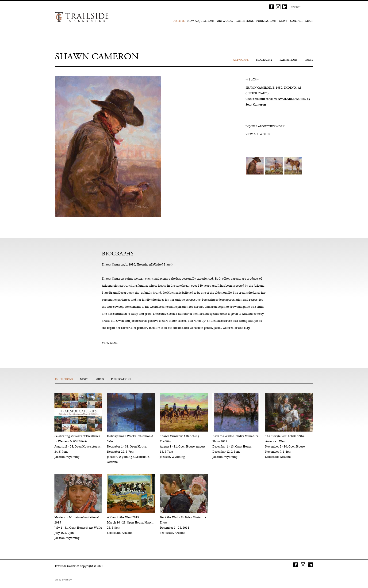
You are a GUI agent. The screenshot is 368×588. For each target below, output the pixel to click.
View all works (258, 134)
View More (110, 343)
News (283, 21)
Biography (264, 60)
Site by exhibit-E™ (63, 580)
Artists (179, 21)
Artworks (225, 21)
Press (309, 60)
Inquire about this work (265, 126)
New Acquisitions (201, 21)
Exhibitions (245, 21)
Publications (266, 21)
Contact (296, 21)
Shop (309, 21)
